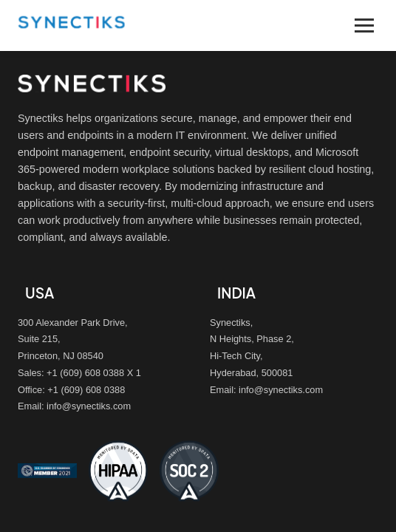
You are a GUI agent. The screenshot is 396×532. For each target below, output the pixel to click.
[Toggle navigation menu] (364, 25)
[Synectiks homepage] (71, 32)
